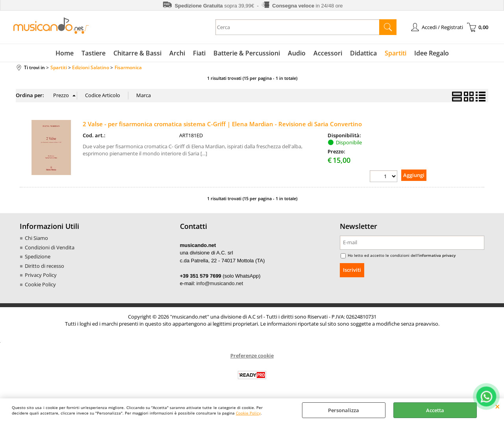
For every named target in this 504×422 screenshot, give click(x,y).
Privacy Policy (41, 275)
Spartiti (396, 53)
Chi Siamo (36, 238)
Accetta (435, 410)
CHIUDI (498, 406)
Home (65, 53)
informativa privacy (437, 255)
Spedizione (38, 256)
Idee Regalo (432, 53)
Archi (177, 53)
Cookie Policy (248, 413)
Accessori (328, 53)
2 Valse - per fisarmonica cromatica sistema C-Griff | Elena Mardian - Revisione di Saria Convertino (222, 124)
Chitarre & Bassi (137, 53)
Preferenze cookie (252, 356)
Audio (297, 53)
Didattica (363, 53)
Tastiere (94, 53)
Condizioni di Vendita (50, 247)
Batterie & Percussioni (247, 53)
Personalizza (344, 410)
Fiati (199, 53)
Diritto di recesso (44, 266)
